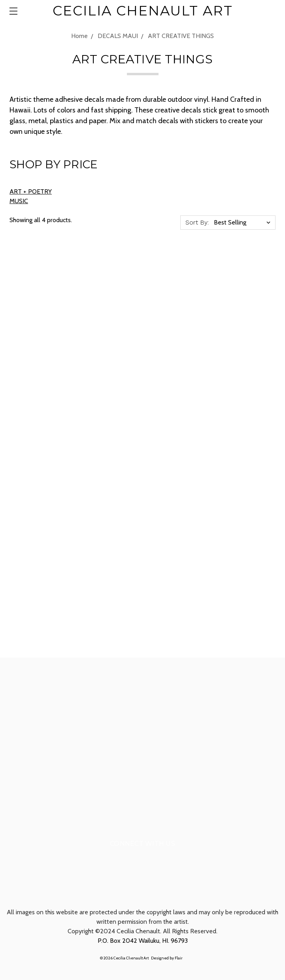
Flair (179, 958)
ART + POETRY (31, 191)
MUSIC (19, 201)
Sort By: (197, 222)
